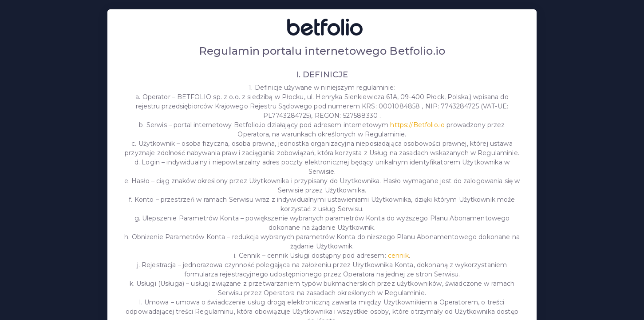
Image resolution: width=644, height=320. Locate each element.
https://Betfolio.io (417, 125)
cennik (398, 256)
